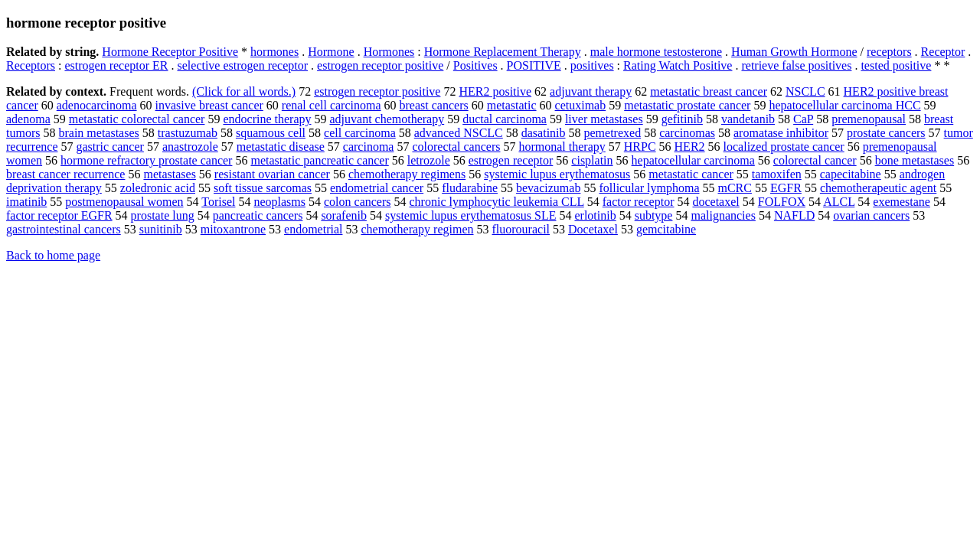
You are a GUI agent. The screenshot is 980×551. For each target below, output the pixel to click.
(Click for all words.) (244, 91)
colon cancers (358, 202)
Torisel (218, 202)
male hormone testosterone (656, 52)
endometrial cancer (377, 188)
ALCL (839, 202)
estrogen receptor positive (380, 65)
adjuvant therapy (591, 91)
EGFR (786, 188)
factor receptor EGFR (59, 215)
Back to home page (53, 255)
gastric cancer (110, 147)
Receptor (943, 52)
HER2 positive (495, 91)
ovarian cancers (871, 215)
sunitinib (161, 229)
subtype (654, 215)
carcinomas (687, 133)
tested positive (896, 65)
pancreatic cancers (258, 215)
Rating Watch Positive (678, 65)
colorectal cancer (815, 160)
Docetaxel (593, 229)
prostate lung (163, 215)
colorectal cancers (456, 147)
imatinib (26, 202)
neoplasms (279, 202)
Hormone (331, 52)
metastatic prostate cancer (687, 105)
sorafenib (344, 215)
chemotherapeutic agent (878, 188)
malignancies (723, 215)
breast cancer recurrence (65, 174)
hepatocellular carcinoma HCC (844, 105)
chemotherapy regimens (407, 174)
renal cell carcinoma (332, 105)
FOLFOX (782, 202)
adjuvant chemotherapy (387, 119)
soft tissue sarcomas (263, 188)
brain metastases (98, 133)
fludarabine (470, 188)
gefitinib (682, 119)
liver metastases (604, 119)
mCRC (735, 188)
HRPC (640, 147)
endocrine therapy (267, 119)
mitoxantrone (233, 229)
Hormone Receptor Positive (170, 52)
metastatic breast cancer (709, 91)
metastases (169, 174)
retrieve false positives (796, 65)
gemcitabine (666, 229)
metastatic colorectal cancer (137, 119)
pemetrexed (613, 133)
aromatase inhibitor (781, 133)
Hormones (389, 52)
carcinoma (369, 147)
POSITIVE (534, 65)
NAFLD (794, 215)
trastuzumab (188, 133)
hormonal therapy (562, 147)
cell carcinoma (360, 133)
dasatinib (544, 133)
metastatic (512, 105)
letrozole (429, 160)
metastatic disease (281, 147)
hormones (274, 52)
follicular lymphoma (649, 188)
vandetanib (748, 119)
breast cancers (434, 105)
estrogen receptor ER (116, 65)
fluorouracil (521, 229)
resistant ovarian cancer (272, 174)
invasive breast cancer (209, 105)
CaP (803, 119)
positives (592, 65)
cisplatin (592, 160)
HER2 (690, 147)
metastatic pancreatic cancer (319, 160)
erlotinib (595, 215)
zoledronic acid (158, 188)
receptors (889, 52)
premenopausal (869, 119)
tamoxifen (777, 174)
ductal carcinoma (505, 119)
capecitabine (851, 174)
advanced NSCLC (459, 133)
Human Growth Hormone (794, 52)
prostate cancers (886, 133)
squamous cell (271, 133)
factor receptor (639, 202)
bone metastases (915, 160)
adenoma (28, 119)
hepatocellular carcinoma (693, 160)
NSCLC (805, 91)
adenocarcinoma (97, 105)
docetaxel (715, 202)
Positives (475, 65)
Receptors (31, 65)
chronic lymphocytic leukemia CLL (497, 202)
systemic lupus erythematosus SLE (471, 215)
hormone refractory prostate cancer (146, 160)
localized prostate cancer (784, 147)
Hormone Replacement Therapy (503, 52)
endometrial (313, 229)
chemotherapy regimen (417, 229)
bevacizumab (548, 188)
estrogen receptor (511, 160)
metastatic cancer (691, 174)
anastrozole (190, 147)
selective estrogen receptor (243, 65)
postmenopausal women (124, 202)
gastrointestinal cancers (64, 229)
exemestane (902, 202)
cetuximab (581, 105)
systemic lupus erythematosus (557, 174)
